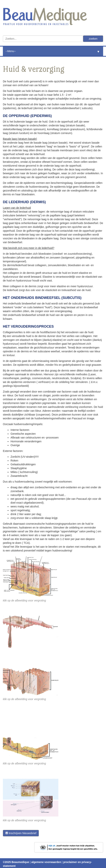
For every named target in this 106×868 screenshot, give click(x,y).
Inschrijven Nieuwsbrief (21, 833)
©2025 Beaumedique (16, 862)
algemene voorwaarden (46, 862)
